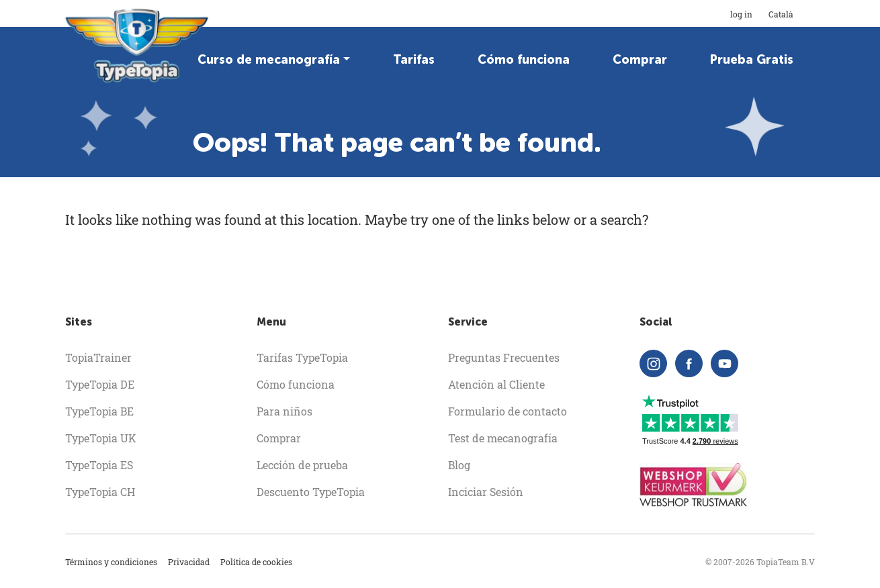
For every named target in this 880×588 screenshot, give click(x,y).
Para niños (284, 411)
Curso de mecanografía (269, 60)
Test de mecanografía (503, 438)
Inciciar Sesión (486, 492)
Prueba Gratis (752, 60)
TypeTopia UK (101, 438)
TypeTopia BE (99, 411)
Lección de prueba (302, 465)
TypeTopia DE (100, 384)
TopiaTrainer (98, 357)
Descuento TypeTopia (311, 492)
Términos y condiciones (111, 562)
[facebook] (689, 363)
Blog (459, 465)
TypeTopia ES (99, 465)
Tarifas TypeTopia (302, 357)
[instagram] (653, 363)
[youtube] (724, 363)
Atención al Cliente (496, 384)
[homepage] (138, 46)
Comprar (640, 60)
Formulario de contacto (508, 411)
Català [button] (792, 14)
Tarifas (414, 60)
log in (741, 14)
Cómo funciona (524, 60)
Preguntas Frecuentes (504, 357)
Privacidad (189, 562)
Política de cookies (256, 562)
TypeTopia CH (100, 492)
